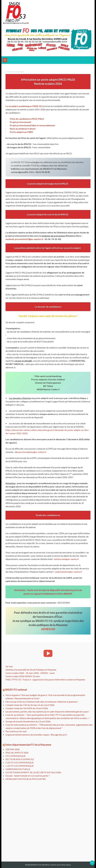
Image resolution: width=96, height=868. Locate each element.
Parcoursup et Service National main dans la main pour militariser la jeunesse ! (42, 702)
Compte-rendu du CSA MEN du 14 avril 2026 (27, 708)
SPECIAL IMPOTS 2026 (17, 753)
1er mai (9, 666)
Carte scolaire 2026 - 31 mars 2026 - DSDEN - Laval (30, 673)
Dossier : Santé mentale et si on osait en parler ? (28, 776)
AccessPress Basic (64, 865)
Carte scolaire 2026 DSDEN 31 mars (23, 676)
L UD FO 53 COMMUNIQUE (20, 766)
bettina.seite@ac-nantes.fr (66, 559)
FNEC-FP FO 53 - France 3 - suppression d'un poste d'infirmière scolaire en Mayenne (45, 679)
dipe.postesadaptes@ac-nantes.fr (31, 452)
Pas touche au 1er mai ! (16, 731)
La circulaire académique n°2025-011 (24, 106)
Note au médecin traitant (23, 129)
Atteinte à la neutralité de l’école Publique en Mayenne (31, 670)
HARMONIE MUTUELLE (18, 769)
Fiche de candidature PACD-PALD (27, 119)
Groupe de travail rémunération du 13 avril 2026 (28, 721)
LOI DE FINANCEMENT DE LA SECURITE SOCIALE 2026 (33, 772)
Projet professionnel (20, 122)
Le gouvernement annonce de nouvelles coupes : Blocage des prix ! (36, 735)
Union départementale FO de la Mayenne (28, 745)
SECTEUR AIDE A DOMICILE (20, 759)
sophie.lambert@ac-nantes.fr (68, 572)
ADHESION (48, 629)
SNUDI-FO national (16, 690)
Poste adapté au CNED (21, 132)
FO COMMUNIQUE (16, 756)
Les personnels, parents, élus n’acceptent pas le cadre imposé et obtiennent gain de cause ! (47, 711)
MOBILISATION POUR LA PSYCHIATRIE (26, 779)
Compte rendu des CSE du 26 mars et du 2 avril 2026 (30, 705)
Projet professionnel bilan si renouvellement (32, 125)
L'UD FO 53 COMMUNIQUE (20, 762)
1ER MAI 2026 (13, 749)
